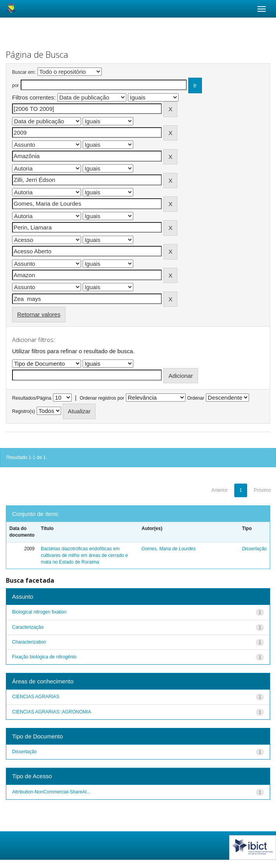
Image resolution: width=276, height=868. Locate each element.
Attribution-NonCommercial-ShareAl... (51, 792)
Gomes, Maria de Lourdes (169, 549)
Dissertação (254, 549)
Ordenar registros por (102, 398)
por (15, 85)
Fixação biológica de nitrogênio (44, 657)
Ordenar (196, 398)
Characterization (29, 642)
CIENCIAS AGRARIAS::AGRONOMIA (52, 712)
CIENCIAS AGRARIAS (36, 697)
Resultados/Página (32, 398)
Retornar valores (39, 314)
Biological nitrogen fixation (39, 612)
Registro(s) (24, 411)
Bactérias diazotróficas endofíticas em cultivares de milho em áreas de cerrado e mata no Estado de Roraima (84, 555)
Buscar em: (24, 72)
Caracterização (28, 627)
